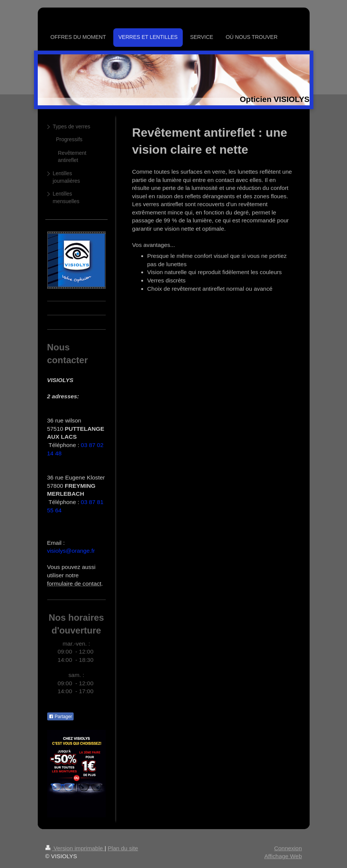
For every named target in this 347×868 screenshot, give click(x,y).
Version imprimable (75, 848)
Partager (60, 717)
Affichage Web (283, 856)
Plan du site (123, 848)
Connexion (288, 848)
